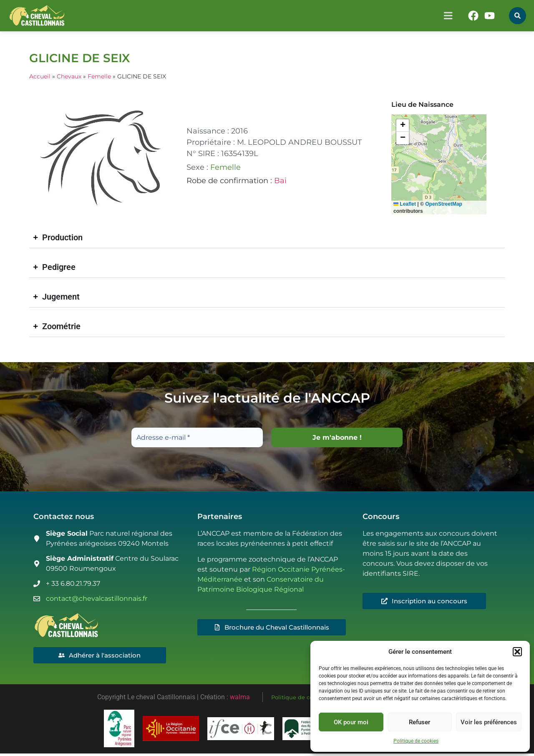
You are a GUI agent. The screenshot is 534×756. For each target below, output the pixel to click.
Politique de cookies (416, 741)
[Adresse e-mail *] (197, 438)
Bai (280, 181)
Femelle (99, 76)
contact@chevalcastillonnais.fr (97, 598)
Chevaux (69, 76)
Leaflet (405, 204)
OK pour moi (351, 722)
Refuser (419, 722)
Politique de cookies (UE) (306, 698)
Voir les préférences (489, 722)
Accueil (40, 76)
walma (240, 698)
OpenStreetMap (444, 204)
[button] (517, 652)
